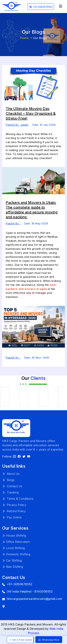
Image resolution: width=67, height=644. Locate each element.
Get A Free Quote (20, 640)
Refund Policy (14, 511)
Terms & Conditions (18, 499)
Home (26, 38)
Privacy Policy (14, 505)
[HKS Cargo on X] (24, 456)
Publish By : (13, 223)
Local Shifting (13, 548)
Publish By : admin (17, 125)
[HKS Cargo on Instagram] (15, 456)
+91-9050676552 (41, 7)
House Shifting (14, 536)
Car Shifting (12, 560)
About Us (11, 474)
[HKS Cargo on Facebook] (19, 456)
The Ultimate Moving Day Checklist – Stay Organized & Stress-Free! (31, 113)
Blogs (8, 480)
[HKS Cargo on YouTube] (29, 456)
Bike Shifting (13, 567)
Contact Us (12, 486)
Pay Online (12, 517)
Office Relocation (16, 542)
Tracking (10, 492)
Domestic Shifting (16, 554)
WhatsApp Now (49, 640)
